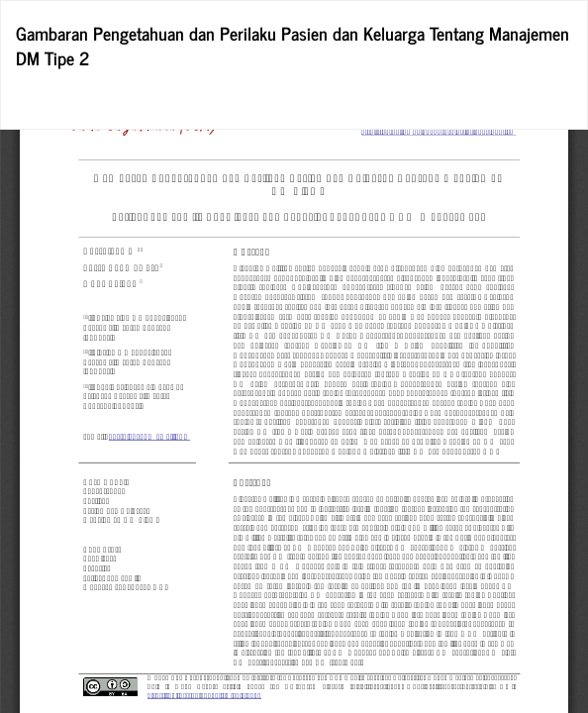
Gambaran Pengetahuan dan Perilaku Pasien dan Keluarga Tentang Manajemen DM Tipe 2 (293, 46)
